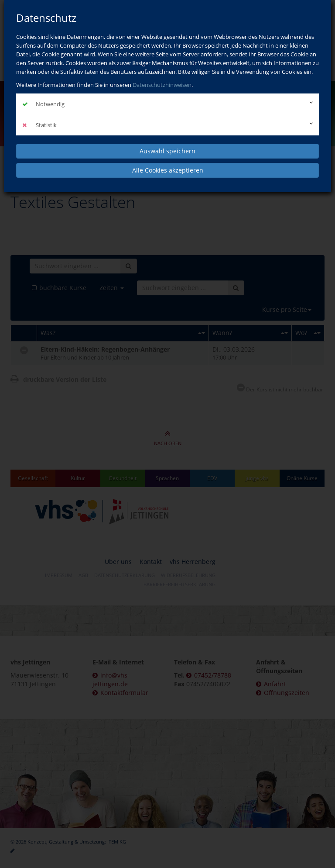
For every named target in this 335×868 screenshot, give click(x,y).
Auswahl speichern (167, 151)
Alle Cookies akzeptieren (168, 170)
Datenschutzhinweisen (162, 85)
